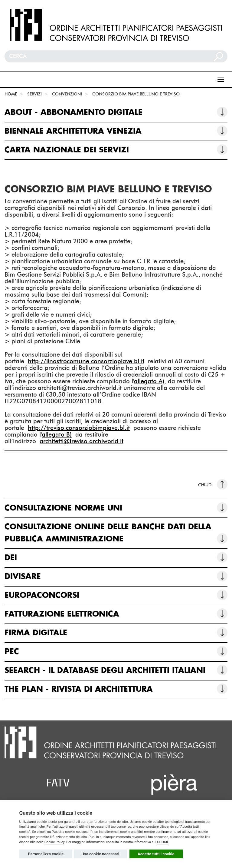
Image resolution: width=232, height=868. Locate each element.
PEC (116, 651)
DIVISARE (116, 576)
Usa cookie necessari (100, 854)
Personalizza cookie (46, 854)
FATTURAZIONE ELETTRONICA (116, 614)
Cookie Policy (55, 842)
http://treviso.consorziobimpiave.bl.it (79, 428)
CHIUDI (213, 484)
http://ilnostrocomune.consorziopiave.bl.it (86, 361)
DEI (116, 557)
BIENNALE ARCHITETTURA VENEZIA (116, 131)
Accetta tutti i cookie (156, 854)
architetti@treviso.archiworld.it (82, 441)
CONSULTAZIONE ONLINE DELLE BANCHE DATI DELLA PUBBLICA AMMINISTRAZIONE (116, 534)
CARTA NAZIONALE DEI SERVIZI (116, 150)
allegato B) (57, 434)
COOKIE (163, 842)
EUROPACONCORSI (116, 595)
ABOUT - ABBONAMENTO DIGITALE (116, 112)
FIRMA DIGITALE (116, 632)
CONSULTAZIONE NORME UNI (116, 508)
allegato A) (149, 381)
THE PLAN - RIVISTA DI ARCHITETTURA (116, 689)
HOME (11, 94)
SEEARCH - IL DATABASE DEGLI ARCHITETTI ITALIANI (116, 670)
